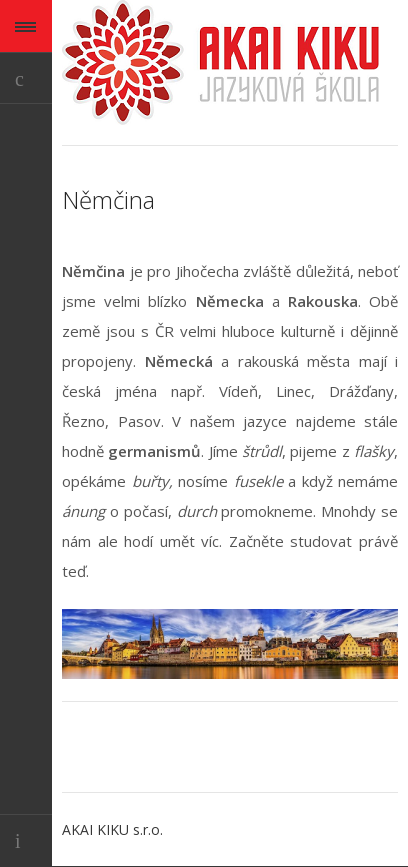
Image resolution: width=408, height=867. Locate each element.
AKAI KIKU (220, 62)
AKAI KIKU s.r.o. (112, 829)
